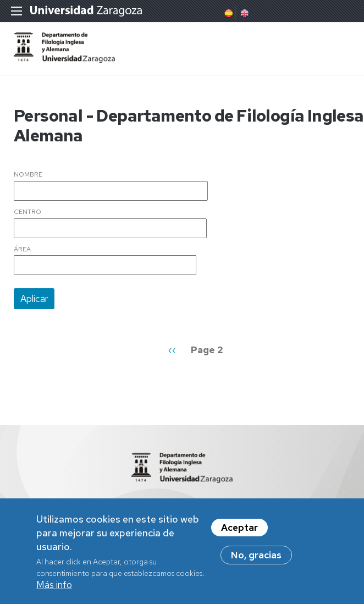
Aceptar (239, 532)
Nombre (28, 175)
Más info (54, 590)
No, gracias (256, 559)
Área (22, 250)
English (244, 13)
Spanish (228, 13)
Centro (27, 212)
